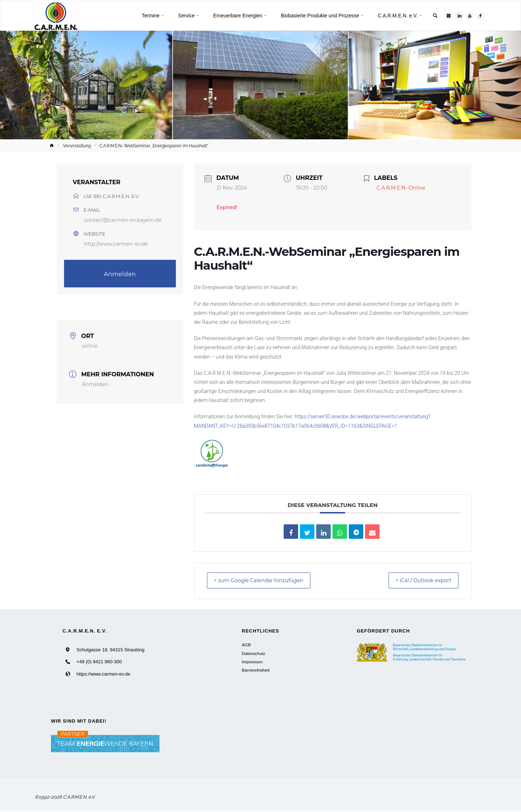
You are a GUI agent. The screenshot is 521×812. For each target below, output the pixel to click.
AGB (246, 645)
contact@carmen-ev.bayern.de (123, 220)
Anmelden (120, 274)
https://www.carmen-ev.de (103, 675)
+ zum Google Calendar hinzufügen (266, 581)
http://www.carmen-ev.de (116, 244)
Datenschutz (253, 654)
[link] (433, 16)
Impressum (252, 662)
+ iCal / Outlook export (418, 581)
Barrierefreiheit (256, 671)
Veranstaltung (77, 146)
